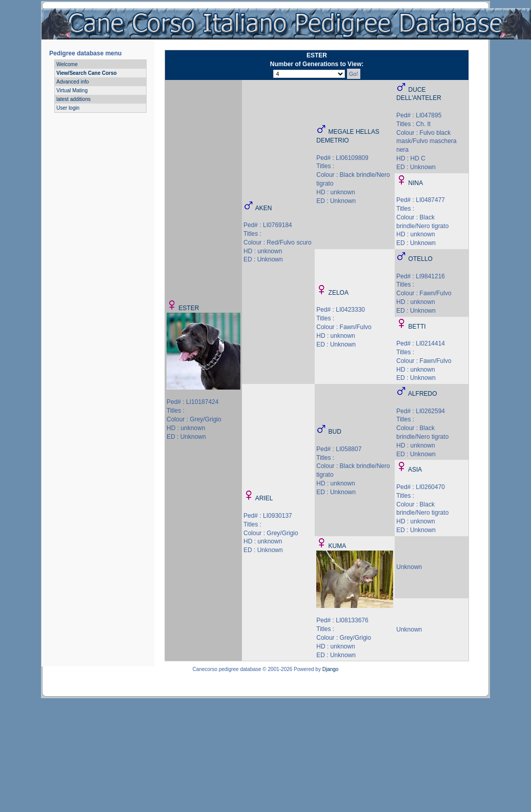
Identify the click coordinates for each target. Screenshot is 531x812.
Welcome (67, 64)
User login (68, 108)
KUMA (338, 546)
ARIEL (264, 498)
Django (331, 669)
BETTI (417, 327)
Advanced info (73, 82)
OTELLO (421, 259)
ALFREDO (423, 394)
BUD (335, 432)
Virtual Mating (72, 90)
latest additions (74, 99)
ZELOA (339, 293)
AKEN (264, 208)
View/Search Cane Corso (87, 73)
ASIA (415, 470)
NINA (416, 183)
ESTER (189, 308)
